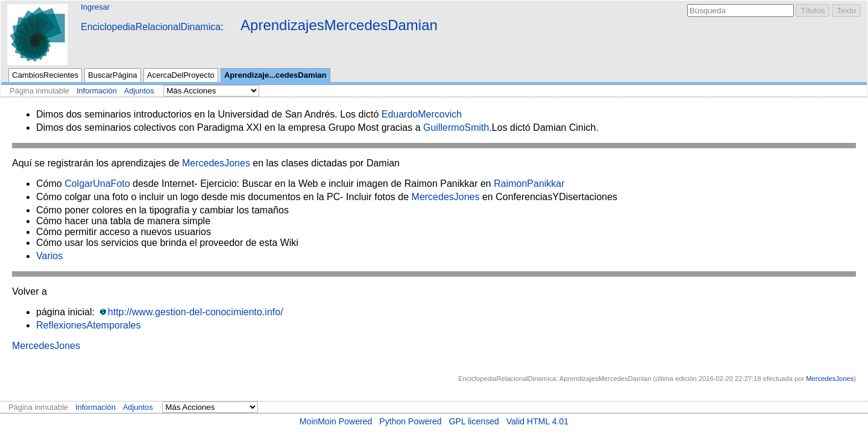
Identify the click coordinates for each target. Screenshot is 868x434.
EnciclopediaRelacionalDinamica (151, 27)
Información (97, 91)
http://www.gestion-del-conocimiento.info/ (196, 312)
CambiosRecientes (45, 75)
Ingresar (95, 7)
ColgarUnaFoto (97, 184)
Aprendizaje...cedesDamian (275, 75)
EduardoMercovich (422, 114)
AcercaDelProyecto (181, 75)
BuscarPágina (113, 75)
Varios (49, 256)
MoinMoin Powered (336, 421)
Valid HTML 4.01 (537, 421)
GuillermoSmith (456, 127)
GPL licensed (474, 421)
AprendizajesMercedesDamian (339, 25)
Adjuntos (139, 91)
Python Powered (410, 421)
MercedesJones (216, 163)
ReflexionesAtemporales (88, 325)
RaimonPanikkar (529, 184)
